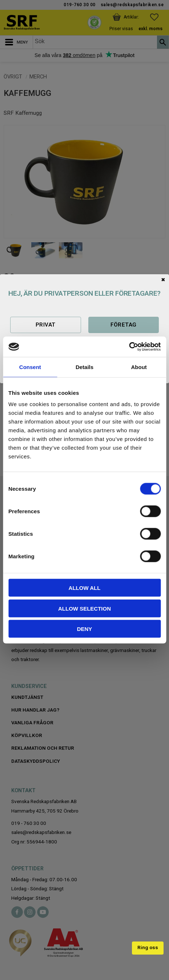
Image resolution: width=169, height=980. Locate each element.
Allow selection (84, 608)
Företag (124, 325)
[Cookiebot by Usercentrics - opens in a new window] (129, 347)
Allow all (85, 588)
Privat (46, 325)
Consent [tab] (30, 367)
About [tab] (139, 367)
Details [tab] (84, 367)
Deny (85, 629)
